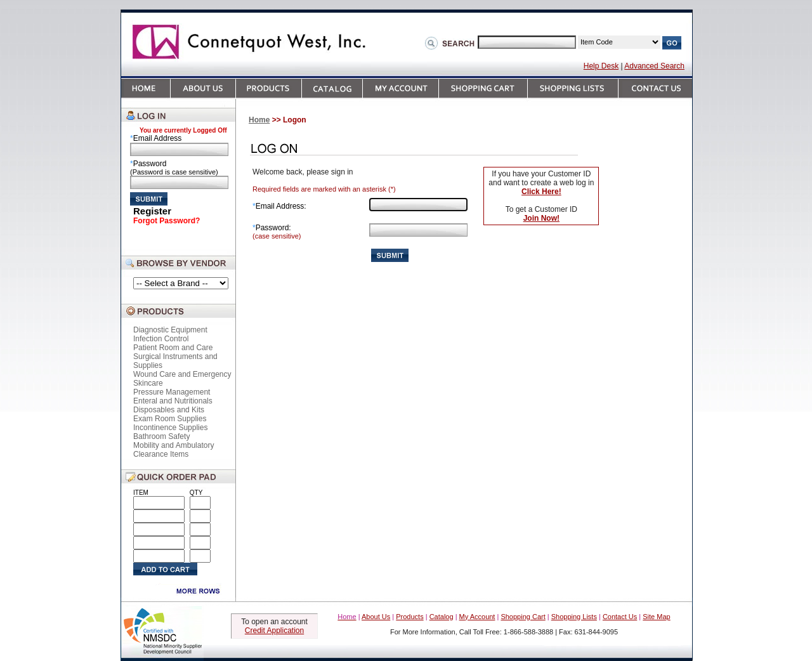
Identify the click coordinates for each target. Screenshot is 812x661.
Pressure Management (172, 392)
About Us (376, 617)
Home (259, 120)
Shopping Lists (574, 617)
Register (152, 211)
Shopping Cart (523, 617)
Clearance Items (161, 454)
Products (409, 617)
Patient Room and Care (173, 348)
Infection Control (161, 339)
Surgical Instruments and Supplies (175, 361)
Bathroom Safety (161, 436)
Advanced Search (654, 66)
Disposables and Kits (169, 410)
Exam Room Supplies (170, 419)
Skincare (148, 383)
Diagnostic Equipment (170, 330)
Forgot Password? (167, 221)
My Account (477, 617)
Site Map (656, 617)
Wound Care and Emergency (182, 374)
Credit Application (274, 631)
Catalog (442, 617)
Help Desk (601, 66)
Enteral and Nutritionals (173, 401)
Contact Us (620, 617)
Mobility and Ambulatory (174, 445)
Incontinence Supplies (170, 428)
